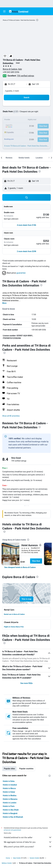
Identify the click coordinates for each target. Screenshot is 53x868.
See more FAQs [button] (26, 683)
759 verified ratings (25, 76)
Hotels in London (10, 803)
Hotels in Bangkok (10, 813)
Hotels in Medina (10, 796)
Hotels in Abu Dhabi (11, 810)
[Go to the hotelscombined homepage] (19, 11)
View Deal (36, 561)
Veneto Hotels (34, 858)
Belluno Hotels (7, 863)
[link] (20, 567)
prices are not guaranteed (12, 830)
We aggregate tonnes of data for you (28, 842)
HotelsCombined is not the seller (28, 837)
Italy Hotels (17, 858)
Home (8, 858)
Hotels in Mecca (9, 788)
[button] (4, 11)
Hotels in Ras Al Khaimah (13, 817)
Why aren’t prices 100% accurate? (28, 847)
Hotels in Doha (9, 781)
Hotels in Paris (9, 806)
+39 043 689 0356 (11, 72)
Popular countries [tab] (26, 769)
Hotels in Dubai (9, 792)
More (4, 303)
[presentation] (37, 20)
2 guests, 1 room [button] (12, 91)
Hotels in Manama (10, 799)
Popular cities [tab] (9, 769)
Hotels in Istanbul (10, 785)
